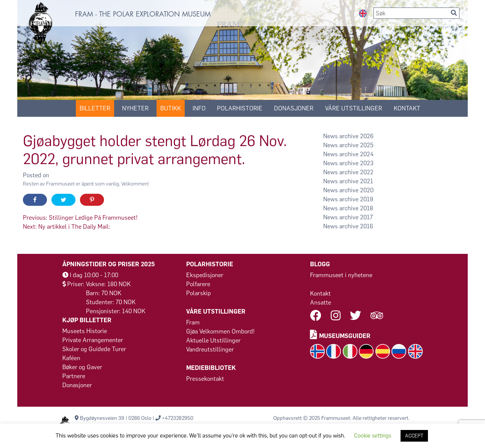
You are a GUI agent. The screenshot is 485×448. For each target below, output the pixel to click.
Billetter (95, 108)
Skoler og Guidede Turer (94, 349)
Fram (193, 322)
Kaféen (71, 358)
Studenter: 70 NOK (111, 302)
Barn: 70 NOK (104, 293)
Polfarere (198, 284)
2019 (367, 199)
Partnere (74, 376)
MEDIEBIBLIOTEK (211, 368)
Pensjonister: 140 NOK (116, 311)
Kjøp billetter (87, 320)
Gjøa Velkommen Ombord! (221, 331)
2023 (367, 163)
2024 (367, 154)
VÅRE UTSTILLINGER (354, 108)
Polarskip (199, 293)
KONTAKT (407, 108)
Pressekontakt (205, 379)
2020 (367, 190)
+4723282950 (178, 418)
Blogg (320, 264)
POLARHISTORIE (240, 108)
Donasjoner (294, 108)
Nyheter (135, 108)
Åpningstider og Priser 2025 (108, 264)
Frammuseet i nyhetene (341, 275)
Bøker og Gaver (82, 367)
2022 (367, 172)
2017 (366, 217)
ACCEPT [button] (414, 436)
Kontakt (320, 293)
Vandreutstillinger (210, 349)
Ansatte (321, 302)
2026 (367, 136)
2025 (367, 145)
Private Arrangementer (93, 340)
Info (199, 108)
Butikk (171, 108)
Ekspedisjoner (205, 275)
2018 (367, 208)
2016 (367, 226)
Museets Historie (85, 331)
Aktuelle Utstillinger (213, 340)
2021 (367, 181)
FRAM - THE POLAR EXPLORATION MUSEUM (143, 14)
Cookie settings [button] (373, 436)
